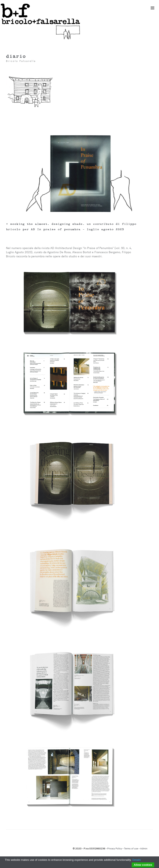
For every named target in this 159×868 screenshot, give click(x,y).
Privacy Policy (115, 849)
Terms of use (131, 849)
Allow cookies (143, 865)
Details (137, 860)
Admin (144, 849)
